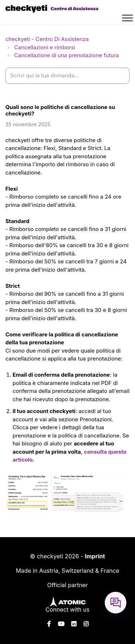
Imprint (95, 556)
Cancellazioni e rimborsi (45, 47)
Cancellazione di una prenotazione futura (66, 55)
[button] (129, 19)
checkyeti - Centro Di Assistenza (47, 39)
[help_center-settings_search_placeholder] (67, 76)
